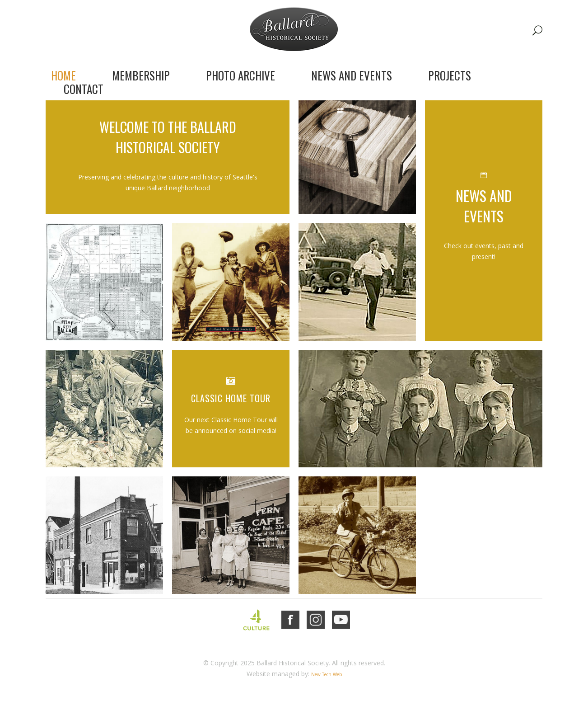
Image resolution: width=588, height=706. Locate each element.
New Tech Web (327, 674)
